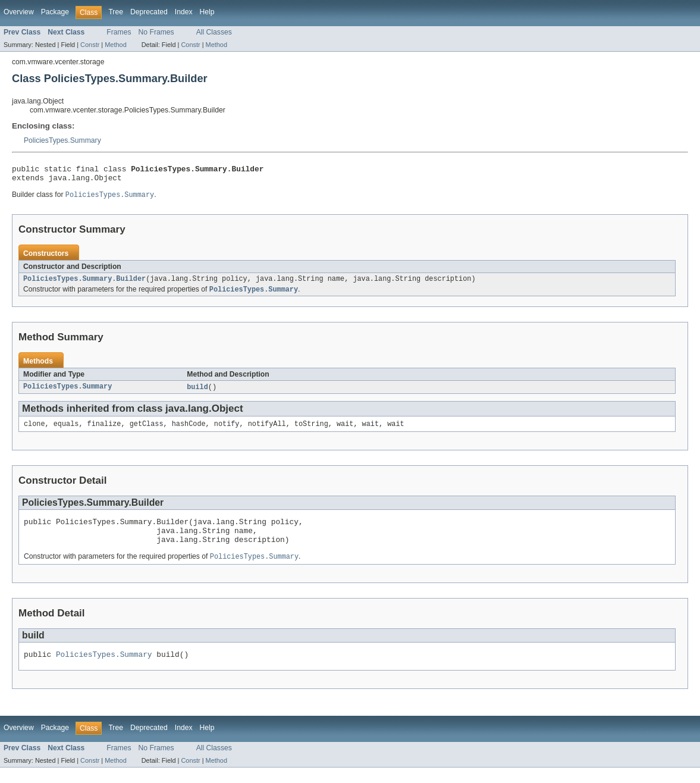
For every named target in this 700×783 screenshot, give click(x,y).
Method (115, 45)
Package (55, 12)
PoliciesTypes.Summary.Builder (84, 284)
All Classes (214, 32)
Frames (119, 32)
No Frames (156, 32)
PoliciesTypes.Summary (62, 140)
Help (207, 12)
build (197, 393)
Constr (90, 45)
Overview (19, 12)
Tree (116, 12)
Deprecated (149, 12)
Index (184, 12)
